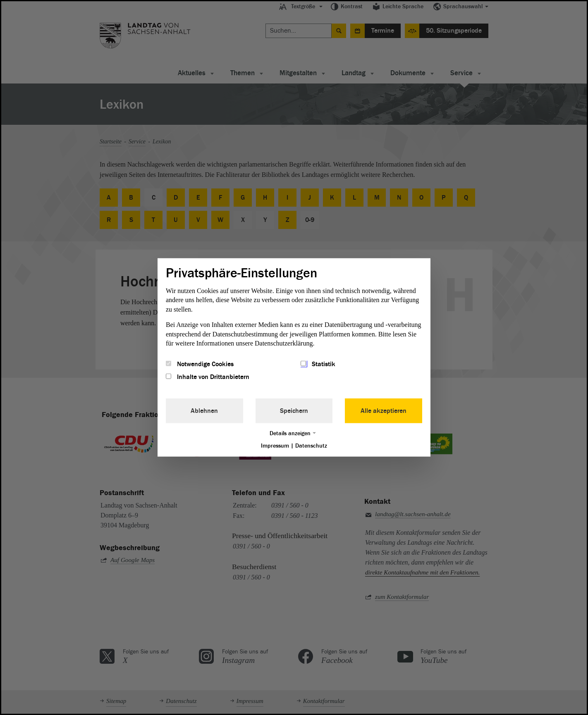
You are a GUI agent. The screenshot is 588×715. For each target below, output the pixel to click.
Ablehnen (204, 410)
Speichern (294, 410)
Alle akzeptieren (384, 410)
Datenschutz (311, 445)
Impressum (275, 445)
